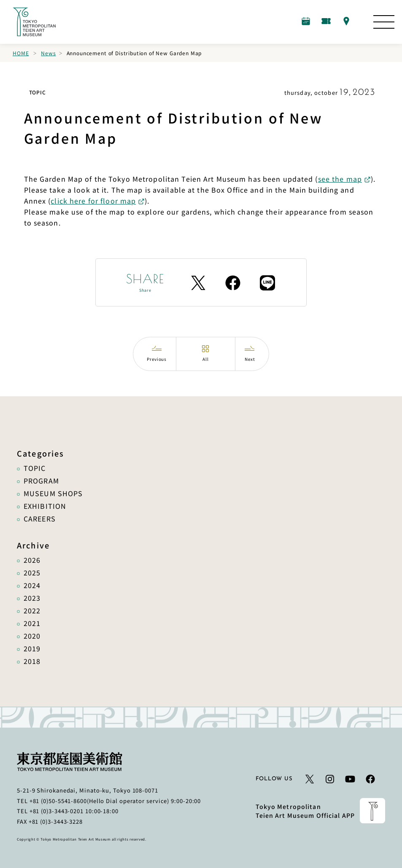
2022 (32, 610)
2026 (32, 560)
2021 (32, 623)
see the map (340, 179)
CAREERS (40, 519)
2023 (32, 598)
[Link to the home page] (34, 22)
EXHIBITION (45, 506)
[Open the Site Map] (384, 22)
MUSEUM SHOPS (53, 493)
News (48, 53)
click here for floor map (93, 201)
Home (21, 53)
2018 (32, 661)
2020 (32, 636)
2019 (32, 648)
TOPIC (35, 468)
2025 (32, 572)
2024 (32, 585)
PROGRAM (41, 481)
